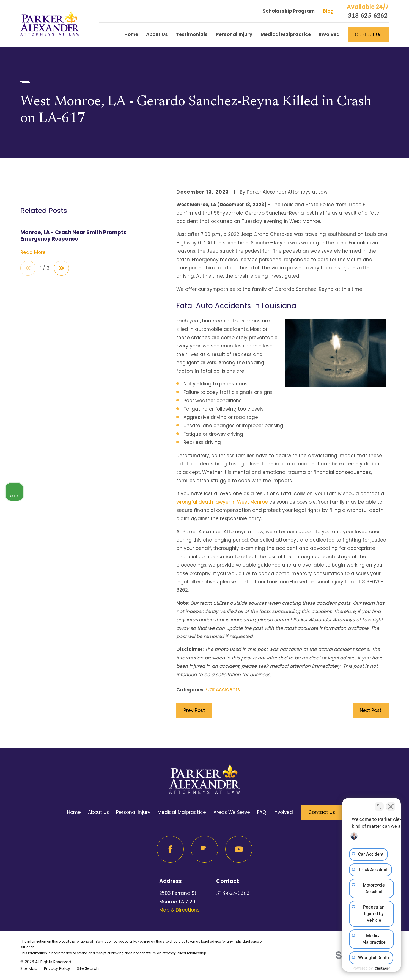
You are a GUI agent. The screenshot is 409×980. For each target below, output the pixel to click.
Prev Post (194, 710)
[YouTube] (239, 849)
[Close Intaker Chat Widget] (391, 804)
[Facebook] (170, 849)
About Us (98, 812)
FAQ (262, 812)
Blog (328, 11)
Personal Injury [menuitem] (234, 34)
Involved (283, 812)
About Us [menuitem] (157, 34)
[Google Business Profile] (204, 849)
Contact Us (368, 35)
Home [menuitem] (131, 34)
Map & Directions (179, 910)
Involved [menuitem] (329, 34)
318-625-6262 (368, 16)
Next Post (371, 710)
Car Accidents (223, 689)
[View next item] (61, 348)
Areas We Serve (232, 812)
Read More (33, 332)
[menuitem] (29, 969)
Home (74, 812)
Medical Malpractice (182, 812)
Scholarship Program (289, 11)
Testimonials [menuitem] (192, 34)
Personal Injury (133, 812)
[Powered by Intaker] (362, 968)
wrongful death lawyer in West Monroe (222, 502)
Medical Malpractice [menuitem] (286, 34)
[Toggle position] (379, 804)
